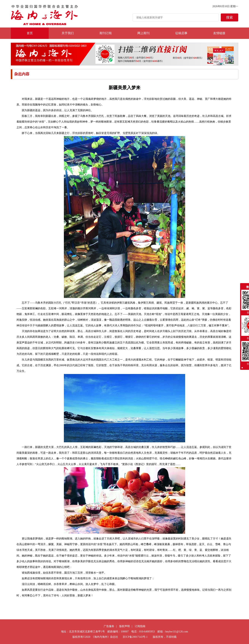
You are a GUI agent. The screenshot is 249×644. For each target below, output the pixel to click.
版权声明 (124, 626)
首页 (30, 33)
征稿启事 (181, 33)
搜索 (229, 17)
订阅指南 (140, 626)
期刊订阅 (106, 33)
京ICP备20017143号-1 (135, 637)
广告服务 (109, 626)
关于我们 (68, 33)
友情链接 (219, 33)
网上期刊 (143, 33)
